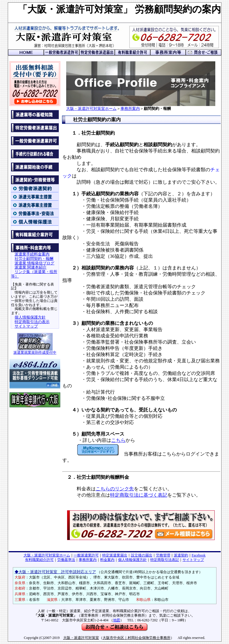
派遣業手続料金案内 (32, 254)
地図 (117, 620)
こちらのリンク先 (115, 489)
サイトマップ (26, 326)
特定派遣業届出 (115, 555)
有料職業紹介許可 (39, 560)
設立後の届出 (142, 555)
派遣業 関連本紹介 (31, 267)
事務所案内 (130, 109)
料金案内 (107, 560)
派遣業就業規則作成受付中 (35, 351)
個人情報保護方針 (30, 317)
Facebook (199, 555)
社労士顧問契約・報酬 (34, 259)
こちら (118, 440)
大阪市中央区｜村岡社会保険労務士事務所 (137, 638)
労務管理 (163, 555)
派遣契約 (181, 555)
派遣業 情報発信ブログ (34, 263)
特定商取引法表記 (165, 560)
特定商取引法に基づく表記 (139, 495)
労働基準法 (66, 560)
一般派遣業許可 (86, 555)
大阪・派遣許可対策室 (81, 638)
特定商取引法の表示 (32, 322)
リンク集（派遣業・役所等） (34, 274)
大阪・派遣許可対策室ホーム (91, 109)
